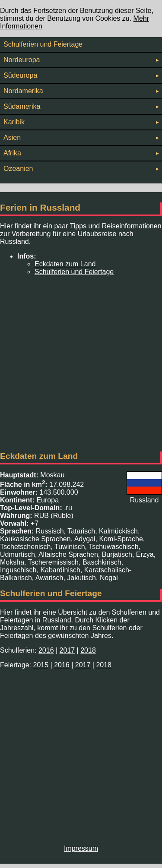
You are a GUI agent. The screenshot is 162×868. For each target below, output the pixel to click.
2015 (41, 665)
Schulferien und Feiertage (43, 44)
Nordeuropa (81, 60)
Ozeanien (81, 169)
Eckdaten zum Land (65, 264)
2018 (88, 650)
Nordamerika (81, 91)
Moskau (52, 475)
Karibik (81, 122)
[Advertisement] (81, 364)
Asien (81, 137)
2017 (67, 650)
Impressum (81, 848)
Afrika (81, 153)
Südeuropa (81, 75)
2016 (46, 650)
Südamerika (81, 106)
